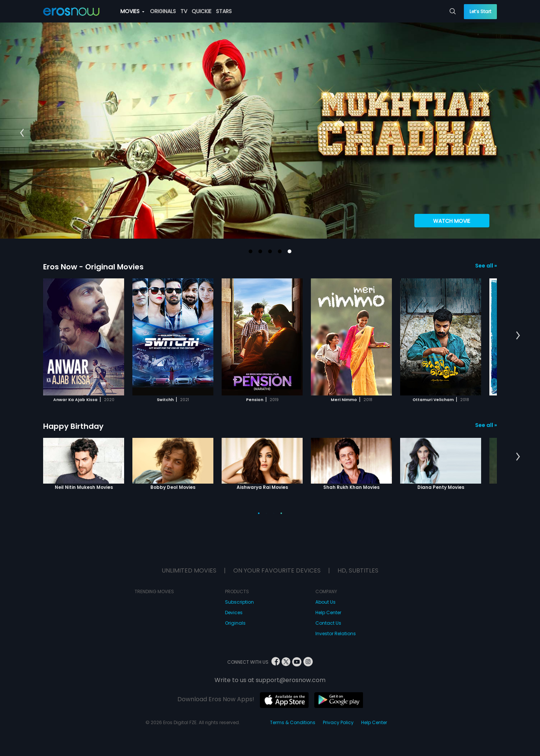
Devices (234, 612)
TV (184, 11)
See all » (486, 266)
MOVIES (132, 11)
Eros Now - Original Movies (93, 267)
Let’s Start (480, 11)
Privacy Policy (338, 722)
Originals (235, 623)
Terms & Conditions (293, 722)
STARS (224, 11)
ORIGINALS (163, 11)
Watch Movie (452, 221)
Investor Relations (336, 634)
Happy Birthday (73, 426)
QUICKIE (202, 11)
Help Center (328, 612)
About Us (325, 602)
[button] (250, 251)
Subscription (239, 602)
